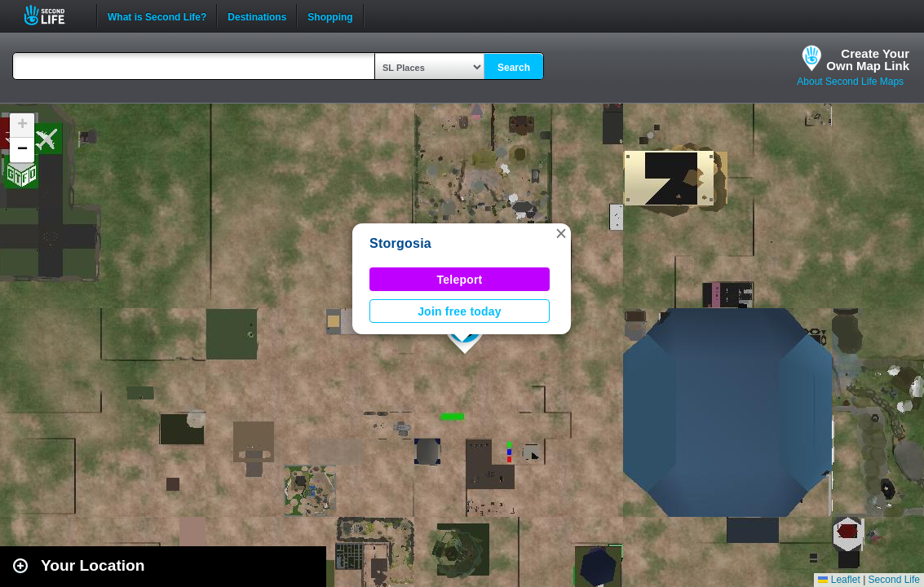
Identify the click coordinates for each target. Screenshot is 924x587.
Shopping (330, 15)
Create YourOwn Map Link (868, 60)
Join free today (460, 311)
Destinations (257, 15)
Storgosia (400, 243)
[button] (561, 233)
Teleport (460, 280)
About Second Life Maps (850, 82)
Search (514, 68)
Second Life (53, 15)
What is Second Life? (157, 15)
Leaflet (839, 580)
